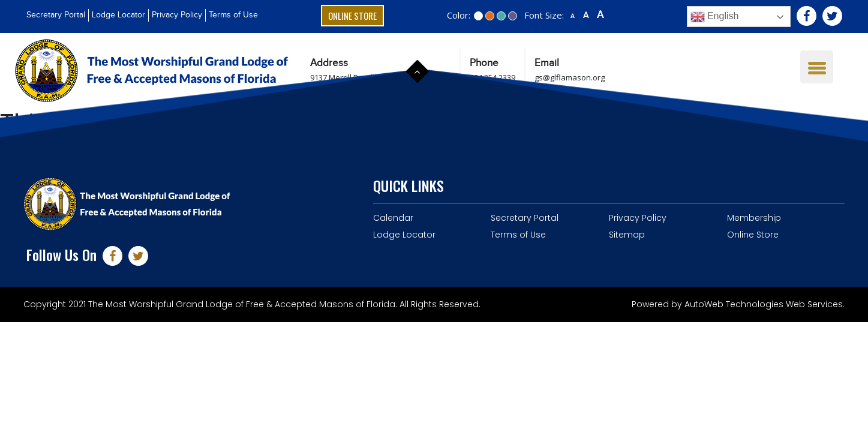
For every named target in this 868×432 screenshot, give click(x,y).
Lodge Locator (118, 15)
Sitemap (627, 235)
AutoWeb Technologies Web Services (764, 304)
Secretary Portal (56, 15)
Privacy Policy (177, 15)
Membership (754, 218)
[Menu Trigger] (817, 67)
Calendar (393, 218)
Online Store (352, 16)
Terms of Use (233, 15)
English (715, 17)
